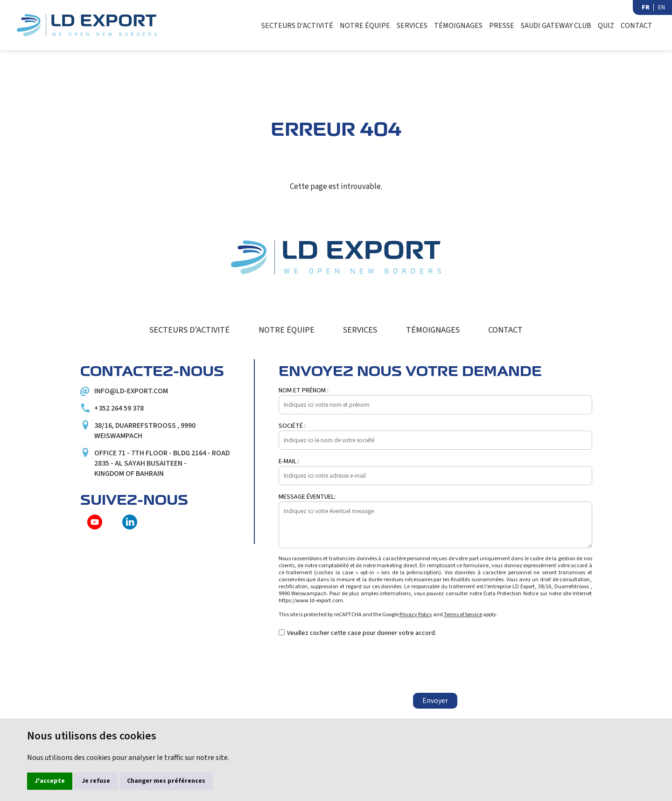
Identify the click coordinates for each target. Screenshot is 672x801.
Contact (640, 25)
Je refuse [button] (96, 781)
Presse (498, 25)
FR (646, 7)
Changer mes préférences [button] (166, 781)
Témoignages (454, 25)
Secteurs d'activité (292, 25)
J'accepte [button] (50, 781)
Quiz (607, 25)
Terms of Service (463, 615)
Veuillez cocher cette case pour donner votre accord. (362, 634)
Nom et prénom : (304, 391)
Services (407, 25)
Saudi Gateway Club (555, 25)
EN (661, 7)
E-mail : (289, 462)
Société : (292, 426)
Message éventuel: (307, 497)
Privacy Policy (416, 615)
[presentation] (350, 666)
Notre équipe (359, 25)
